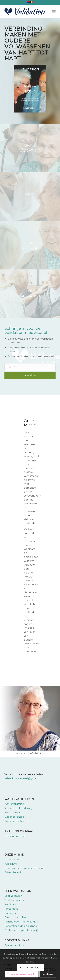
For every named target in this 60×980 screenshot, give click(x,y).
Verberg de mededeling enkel (22, 974)
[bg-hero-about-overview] (30, 245)
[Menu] (54, 11)
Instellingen (48, 974)
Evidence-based (14, 817)
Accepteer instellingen (30, 967)
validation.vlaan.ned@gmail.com (24, 778)
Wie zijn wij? (12, 864)
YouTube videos (14, 900)
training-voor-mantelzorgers (21, 922)
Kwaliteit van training (17, 821)
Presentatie (11, 909)
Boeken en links (14, 945)
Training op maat (15, 836)
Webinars (10, 904)
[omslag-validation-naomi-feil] (30, 89)
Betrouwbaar (13, 812)
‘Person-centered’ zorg (18, 808)
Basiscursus (11, 913)
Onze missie (12, 859)
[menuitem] (54, 11)
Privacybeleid (13, 872)
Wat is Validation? (15, 804)
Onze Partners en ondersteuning (24, 868)
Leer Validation (13, 896)
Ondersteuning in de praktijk (22, 930)
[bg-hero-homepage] (30, 294)
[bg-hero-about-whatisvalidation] (30, 197)
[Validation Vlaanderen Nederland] (25, 11)
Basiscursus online (15, 917)
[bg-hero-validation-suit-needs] (30, 148)
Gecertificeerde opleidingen (21, 926)
